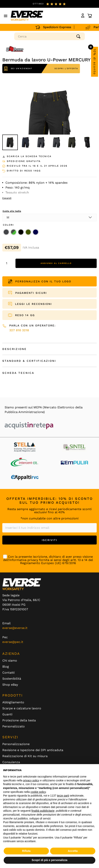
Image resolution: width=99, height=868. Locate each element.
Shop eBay (10, 685)
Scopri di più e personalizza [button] (49, 860)
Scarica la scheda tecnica (27, 157)
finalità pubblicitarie (43, 811)
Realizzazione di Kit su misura (25, 756)
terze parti (63, 796)
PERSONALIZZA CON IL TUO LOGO (40, 281)
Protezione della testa (19, 720)
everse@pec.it (13, 642)
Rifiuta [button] (26, 851)
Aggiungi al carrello (56, 263)
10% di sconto (95, 62)
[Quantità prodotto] (8, 263)
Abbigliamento (13, 702)
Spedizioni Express (58, 27)
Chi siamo (10, 661)
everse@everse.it (15, 628)
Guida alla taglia (12, 211)
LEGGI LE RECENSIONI (33, 304)
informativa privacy (24, 560)
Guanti (7, 714)
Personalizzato (14, 726)
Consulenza (11, 762)
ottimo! (38, 4)
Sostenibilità (12, 679)
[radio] (6, 232)
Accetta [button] (73, 851)
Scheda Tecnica (18, 373)
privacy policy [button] (31, 780)
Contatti (9, 673)
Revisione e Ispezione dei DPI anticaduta (33, 750)
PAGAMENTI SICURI (31, 293)
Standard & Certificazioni (29, 361)
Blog (6, 667)
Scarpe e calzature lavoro (22, 708)
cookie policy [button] (38, 792)
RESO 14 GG (25, 315)
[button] (6, 16)
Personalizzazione (16, 744)
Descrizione (15, 349)
